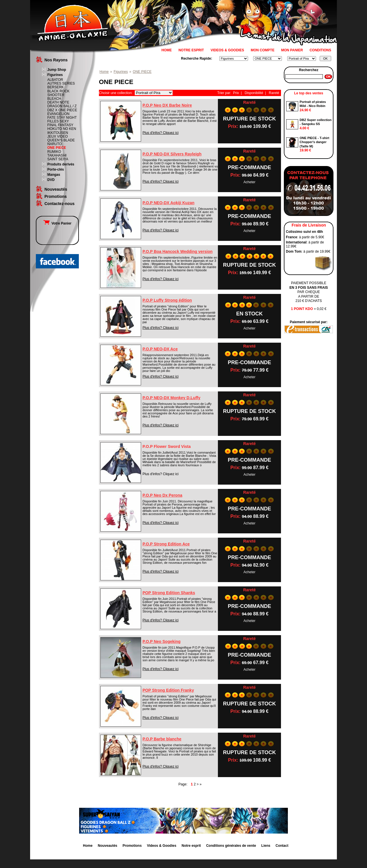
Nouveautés (56, 189)
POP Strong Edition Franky (168, 690)
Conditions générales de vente (231, 846)
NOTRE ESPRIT (191, 50)
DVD (51, 180)
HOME (167, 50)
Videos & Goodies (161, 846)
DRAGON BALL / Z (62, 106)
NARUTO (54, 144)
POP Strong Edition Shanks (169, 593)
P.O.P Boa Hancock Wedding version (177, 251)
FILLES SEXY (58, 121)
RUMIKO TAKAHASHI (57, 154)
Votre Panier (57, 223)
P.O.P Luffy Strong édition (167, 300)
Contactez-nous (59, 204)
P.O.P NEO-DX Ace (160, 349)
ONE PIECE (57, 148)
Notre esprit (191, 846)
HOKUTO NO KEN (62, 129)
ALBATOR (55, 80)
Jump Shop (57, 70)
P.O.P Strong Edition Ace (166, 544)
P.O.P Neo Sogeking (162, 641)
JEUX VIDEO (57, 136)
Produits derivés (61, 164)
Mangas (54, 175)
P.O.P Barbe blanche (162, 739)
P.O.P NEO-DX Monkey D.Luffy (171, 398)
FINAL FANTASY (60, 125)
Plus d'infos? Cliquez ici (161, 133)
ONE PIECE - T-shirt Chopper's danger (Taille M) (314, 142)
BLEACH (54, 99)
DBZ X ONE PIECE (62, 110)
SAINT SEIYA (58, 159)
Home (104, 72)
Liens (266, 846)
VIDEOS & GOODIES (227, 50)
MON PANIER (292, 50)
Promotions (56, 196)
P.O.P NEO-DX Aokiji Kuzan (168, 203)
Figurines (55, 75)
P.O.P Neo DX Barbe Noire (167, 105)
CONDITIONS (320, 50)
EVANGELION (58, 114)
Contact (282, 846)
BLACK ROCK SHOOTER (58, 93)
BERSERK (55, 87)
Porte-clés (56, 169)
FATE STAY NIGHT (62, 118)
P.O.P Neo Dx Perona (162, 495)
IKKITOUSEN (58, 133)
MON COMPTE (263, 50)
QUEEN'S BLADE (61, 140)
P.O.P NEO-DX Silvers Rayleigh (172, 154)
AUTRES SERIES (61, 83)
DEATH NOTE (58, 102)
